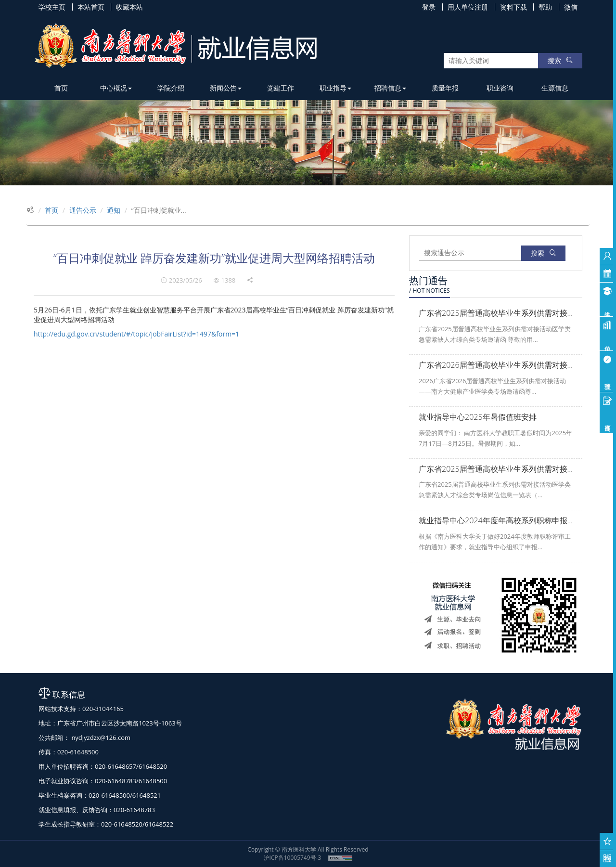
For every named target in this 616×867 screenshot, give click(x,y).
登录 (429, 7)
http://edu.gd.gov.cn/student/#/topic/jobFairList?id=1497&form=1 (136, 334)
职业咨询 (500, 88)
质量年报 (445, 88)
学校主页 (52, 7)
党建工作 (281, 88)
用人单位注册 (468, 7)
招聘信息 (390, 88)
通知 (114, 210)
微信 (571, 7)
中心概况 (116, 88)
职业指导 (335, 88)
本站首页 (91, 7)
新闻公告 (226, 88)
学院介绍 (171, 88)
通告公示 (83, 210)
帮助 (545, 7)
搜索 (560, 60)
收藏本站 (129, 7)
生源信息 (555, 88)
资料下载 (513, 7)
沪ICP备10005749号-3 (293, 858)
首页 (61, 88)
